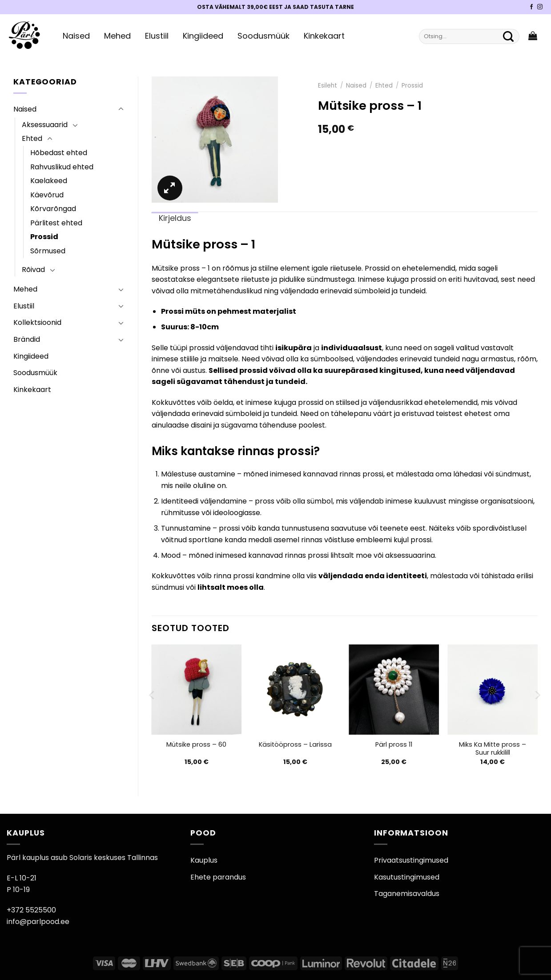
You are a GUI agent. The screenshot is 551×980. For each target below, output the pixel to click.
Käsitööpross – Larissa (295, 745)
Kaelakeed (49, 181)
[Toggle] (121, 109)
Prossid (44, 237)
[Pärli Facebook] (531, 7)
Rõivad (33, 270)
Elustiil (157, 36)
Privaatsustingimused (411, 860)
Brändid (27, 339)
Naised (76, 36)
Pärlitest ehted (56, 223)
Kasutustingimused (407, 877)
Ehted (32, 138)
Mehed (117, 36)
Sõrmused (48, 251)
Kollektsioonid (37, 322)
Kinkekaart (324, 36)
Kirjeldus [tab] (175, 218)
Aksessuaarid (45, 125)
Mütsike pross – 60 (196, 745)
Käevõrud (47, 195)
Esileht (328, 86)
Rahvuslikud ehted (62, 167)
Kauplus (204, 860)
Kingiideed (203, 36)
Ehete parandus (218, 877)
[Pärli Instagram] (540, 7)
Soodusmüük (263, 36)
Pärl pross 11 (394, 745)
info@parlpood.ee (38, 922)
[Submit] (508, 36)
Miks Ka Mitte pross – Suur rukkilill (493, 749)
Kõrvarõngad (53, 209)
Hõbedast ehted (59, 153)
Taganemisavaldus (407, 894)
